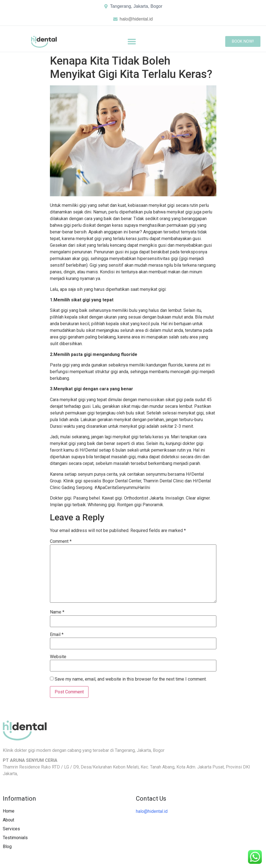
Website (58, 657)
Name (57, 612)
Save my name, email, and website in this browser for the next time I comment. (131, 679)
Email (57, 635)
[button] (132, 42)
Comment (61, 541)
